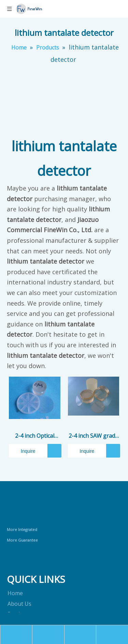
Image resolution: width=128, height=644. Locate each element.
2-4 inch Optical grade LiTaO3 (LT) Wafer (34, 436)
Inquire (22, 451)
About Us (19, 604)
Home (15, 593)
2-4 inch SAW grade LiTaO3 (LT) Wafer (93, 436)
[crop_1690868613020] (35, 510)
